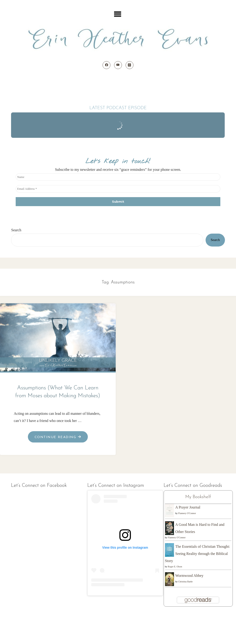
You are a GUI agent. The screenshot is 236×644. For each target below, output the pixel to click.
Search (16, 230)
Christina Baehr (185, 582)
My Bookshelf (198, 497)
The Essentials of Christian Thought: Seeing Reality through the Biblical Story (198, 554)
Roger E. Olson (175, 567)
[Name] (118, 177)
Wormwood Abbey (189, 576)
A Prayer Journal (188, 507)
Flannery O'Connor (187, 513)
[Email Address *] (118, 189)
